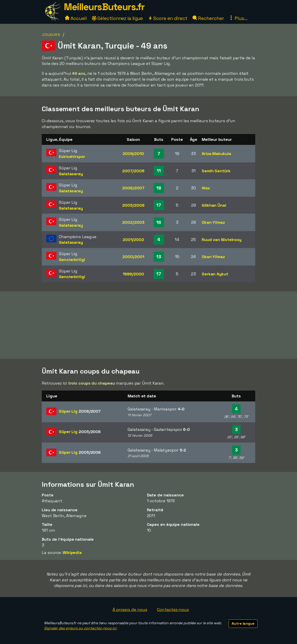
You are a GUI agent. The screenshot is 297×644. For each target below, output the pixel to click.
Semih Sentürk (216, 171)
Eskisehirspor (72, 156)
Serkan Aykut (215, 274)
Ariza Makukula (216, 154)
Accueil (76, 18)
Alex (206, 188)
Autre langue (243, 623)
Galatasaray (71, 174)
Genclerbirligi (72, 260)
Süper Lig (80, 411)
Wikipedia (72, 552)
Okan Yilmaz (213, 222)
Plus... (238, 18)
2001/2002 (133, 240)
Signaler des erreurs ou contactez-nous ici (80, 628)
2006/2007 (133, 188)
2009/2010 (133, 154)
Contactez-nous (173, 610)
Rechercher (208, 18)
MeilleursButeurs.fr (104, 7)
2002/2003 (133, 222)
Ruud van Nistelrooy (222, 240)
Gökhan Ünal (214, 205)
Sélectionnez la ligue (117, 18)
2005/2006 (133, 205)
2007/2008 (133, 171)
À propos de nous (130, 610)
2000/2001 (133, 257)
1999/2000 (133, 274)
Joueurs (51, 35)
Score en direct (168, 18)
